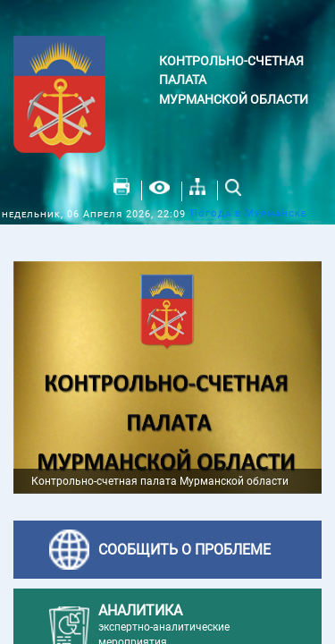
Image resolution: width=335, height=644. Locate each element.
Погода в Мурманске (248, 213)
